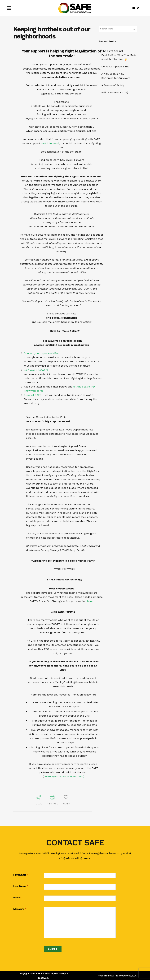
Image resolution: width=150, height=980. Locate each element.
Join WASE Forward (36, 370)
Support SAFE (33, 395)
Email (17, 898)
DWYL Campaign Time (115, 67)
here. (90, 601)
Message (20, 909)
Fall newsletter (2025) (115, 92)
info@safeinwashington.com (75, 858)
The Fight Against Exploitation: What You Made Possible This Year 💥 (119, 55)
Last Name (21, 886)
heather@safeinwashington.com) (64, 777)
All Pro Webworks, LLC (124, 976)
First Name (21, 875)
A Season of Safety (113, 85)
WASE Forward (50, 143)
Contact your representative (41, 353)
